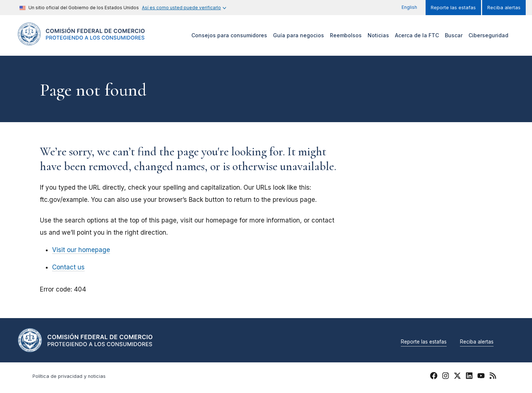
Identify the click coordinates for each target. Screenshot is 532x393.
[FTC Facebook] (434, 377)
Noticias (378, 35)
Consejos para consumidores (229, 35)
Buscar (454, 35)
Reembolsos (346, 35)
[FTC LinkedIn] (469, 377)
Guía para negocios (299, 35)
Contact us (68, 267)
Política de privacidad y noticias (69, 376)
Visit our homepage (81, 250)
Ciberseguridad (488, 35)
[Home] (81, 41)
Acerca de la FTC (417, 35)
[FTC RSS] (493, 377)
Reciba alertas (504, 8)
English (409, 7)
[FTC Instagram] (446, 377)
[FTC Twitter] (457, 375)
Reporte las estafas (453, 8)
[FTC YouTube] (481, 377)
